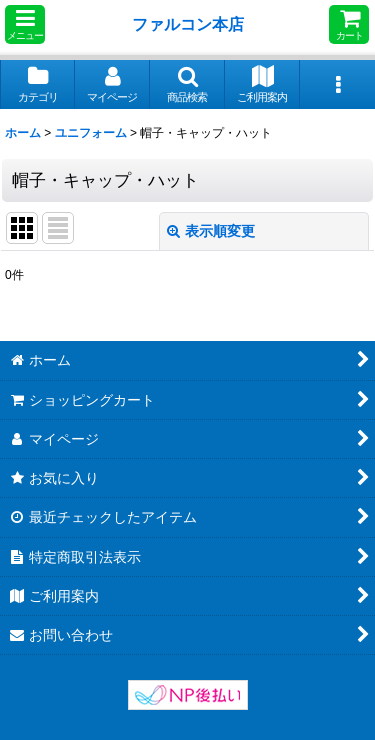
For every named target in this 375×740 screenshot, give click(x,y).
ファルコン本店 (192, 24)
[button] (25, 24)
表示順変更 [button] (211, 231)
